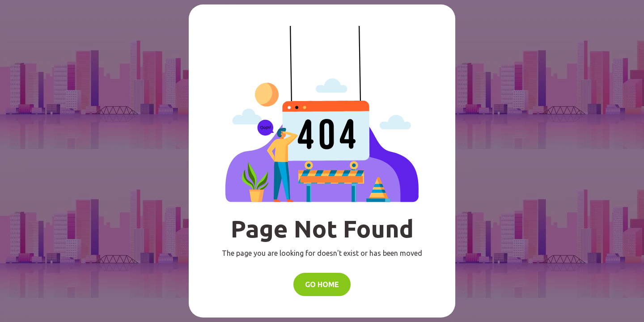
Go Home (322, 284)
